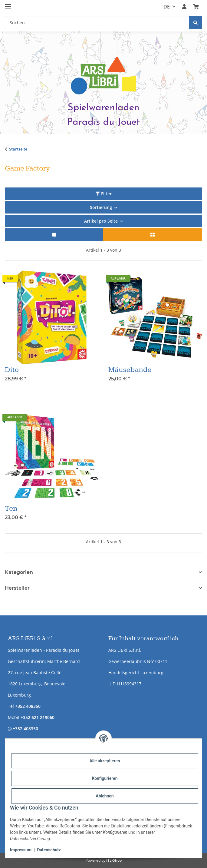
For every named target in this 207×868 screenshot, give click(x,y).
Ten (11, 509)
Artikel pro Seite (101, 221)
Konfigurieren (105, 778)
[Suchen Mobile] (97, 23)
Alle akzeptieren (105, 761)
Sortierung (101, 207)
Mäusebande (130, 370)
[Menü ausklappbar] (8, 4)
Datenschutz (49, 850)
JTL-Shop (114, 860)
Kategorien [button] (19, 572)
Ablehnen (105, 796)
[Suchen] (195, 23)
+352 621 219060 (38, 717)
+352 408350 (28, 706)
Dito (12, 370)
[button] (184, 7)
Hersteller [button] (17, 588)
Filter (104, 194)
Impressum (21, 850)
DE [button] (167, 7)
